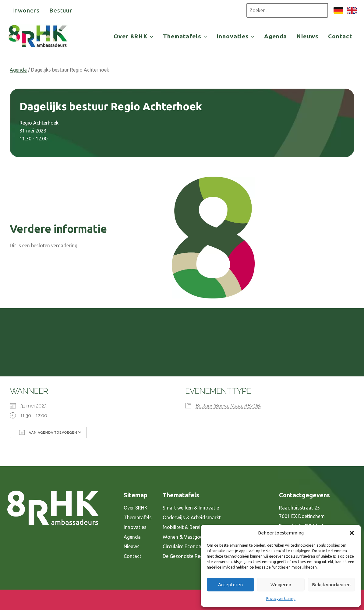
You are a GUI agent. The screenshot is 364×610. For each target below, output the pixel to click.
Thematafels (138, 517)
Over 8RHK (136, 508)
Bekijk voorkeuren (331, 585)
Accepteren (230, 585)
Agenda (276, 36)
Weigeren (281, 585)
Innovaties (135, 527)
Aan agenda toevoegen (48, 432)
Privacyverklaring (281, 599)
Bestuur (61, 10)
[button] (352, 533)
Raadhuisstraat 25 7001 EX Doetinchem (302, 512)
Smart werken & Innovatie (191, 508)
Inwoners (26, 10)
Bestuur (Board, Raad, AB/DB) (229, 406)
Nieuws (307, 36)
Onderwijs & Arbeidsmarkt (192, 517)
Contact (340, 36)
